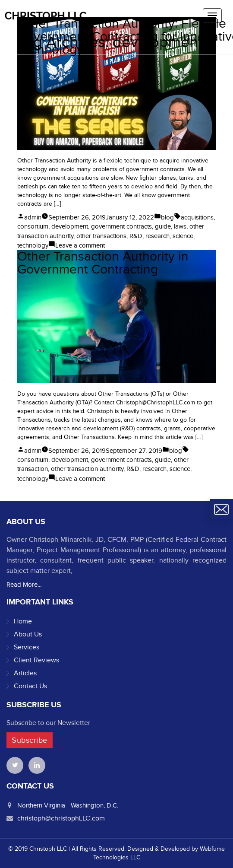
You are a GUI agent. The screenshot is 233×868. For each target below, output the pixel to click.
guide (163, 226)
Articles (25, 673)
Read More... (24, 585)
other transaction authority (87, 469)
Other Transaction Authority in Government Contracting (103, 263)
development (70, 226)
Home (23, 621)
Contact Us (30, 686)
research (157, 236)
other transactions (101, 236)
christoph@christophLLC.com (61, 818)
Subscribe (30, 740)
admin (33, 217)
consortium (33, 226)
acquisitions (197, 217)
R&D (136, 236)
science (183, 236)
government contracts (121, 226)
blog (167, 217)
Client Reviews (36, 660)
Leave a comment (80, 245)
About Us (28, 634)
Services (27, 647)
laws (180, 226)
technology (33, 245)
